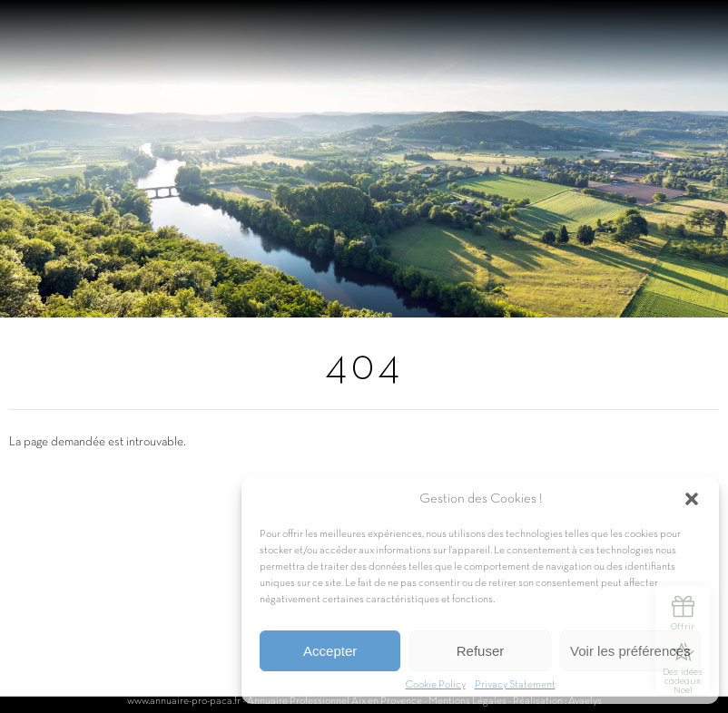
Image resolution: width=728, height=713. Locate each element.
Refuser (481, 651)
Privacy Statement (515, 685)
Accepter (330, 651)
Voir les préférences (630, 651)
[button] (692, 499)
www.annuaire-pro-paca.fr (184, 701)
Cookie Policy (436, 685)
